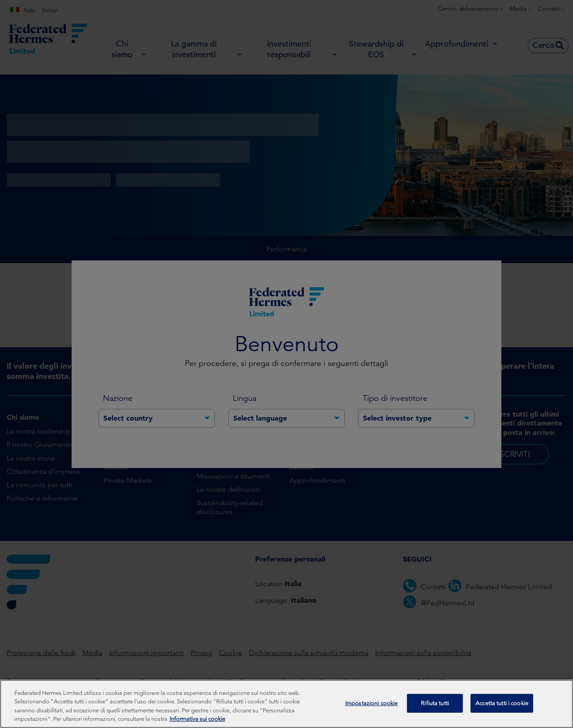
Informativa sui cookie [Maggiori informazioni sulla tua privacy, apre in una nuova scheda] (197, 724)
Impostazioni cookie (371, 708)
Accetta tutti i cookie (502, 708)
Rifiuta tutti (435, 708)
